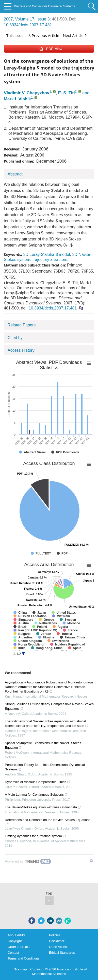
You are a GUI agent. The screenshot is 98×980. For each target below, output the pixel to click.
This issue (15, 35)
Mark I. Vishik (17, 99)
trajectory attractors (50, 260)
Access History (21, 350)
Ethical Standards (62, 953)
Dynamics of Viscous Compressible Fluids (38, 782)
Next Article (75, 35)
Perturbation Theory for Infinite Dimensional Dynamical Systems (45, 767)
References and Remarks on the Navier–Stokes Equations (48, 822)
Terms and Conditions (24, 958)
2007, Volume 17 (19, 19)
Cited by (15, 338)
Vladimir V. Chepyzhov (27, 93)
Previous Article (44, 35)
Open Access (59, 947)
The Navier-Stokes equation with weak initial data (43, 807)
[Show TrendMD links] (91, 861)
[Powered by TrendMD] (28, 861)
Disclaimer (57, 941)
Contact (13, 953)
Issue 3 (43, 19)
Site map (20, 969)
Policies (55, 935)
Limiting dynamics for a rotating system (35, 836)
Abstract (15, 174)
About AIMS (16, 935)
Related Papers (22, 325)
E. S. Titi (67, 93)
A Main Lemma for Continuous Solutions (36, 795)
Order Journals (19, 947)
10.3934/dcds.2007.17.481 (28, 25)
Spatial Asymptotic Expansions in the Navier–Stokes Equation (43, 745)
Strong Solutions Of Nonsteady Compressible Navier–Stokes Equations (49, 706)
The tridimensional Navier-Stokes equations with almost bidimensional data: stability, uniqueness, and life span (47, 723)
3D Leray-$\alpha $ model (46, 254)
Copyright (15, 941)
